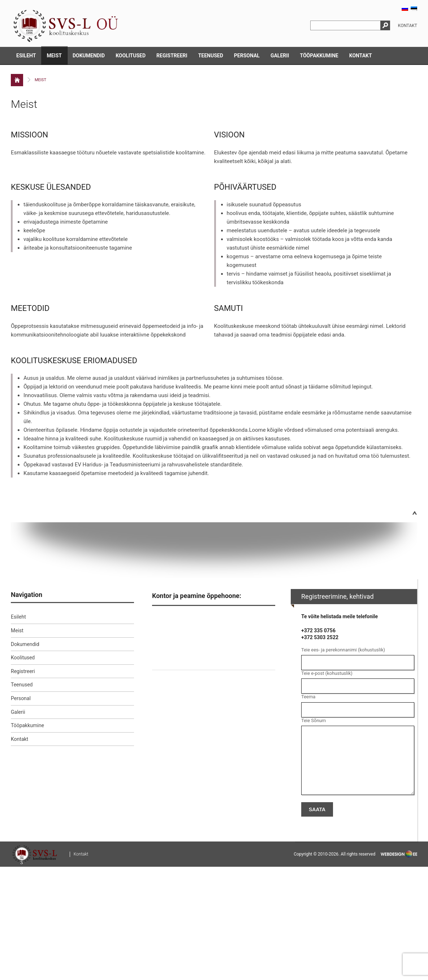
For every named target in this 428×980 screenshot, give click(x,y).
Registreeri (172, 56)
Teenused (211, 56)
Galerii (280, 56)
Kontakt (408, 26)
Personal (247, 56)
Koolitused (131, 56)
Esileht (26, 56)
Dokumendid (89, 56)
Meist (54, 56)
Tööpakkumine (319, 56)
